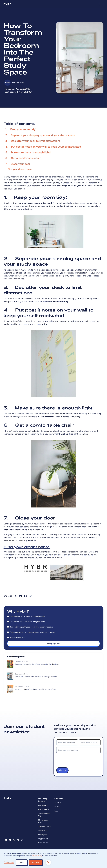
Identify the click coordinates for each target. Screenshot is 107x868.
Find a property (44, 809)
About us (58, 803)
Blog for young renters (43, 821)
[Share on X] (16, 596)
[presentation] (74, 761)
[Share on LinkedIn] (20, 596)
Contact (57, 807)
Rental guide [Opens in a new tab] (43, 835)
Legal (56, 811)
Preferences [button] (9, 862)
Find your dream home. (27, 547)
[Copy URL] (30, 596)
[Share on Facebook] (25, 596)
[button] (101, 4)
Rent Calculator (44, 843)
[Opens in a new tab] (6, 840)
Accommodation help (44, 815)
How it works (43, 805)
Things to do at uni (45, 826)
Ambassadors (43, 830)
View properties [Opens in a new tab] (53, 644)
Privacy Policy (37, 856)
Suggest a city (43, 839)
